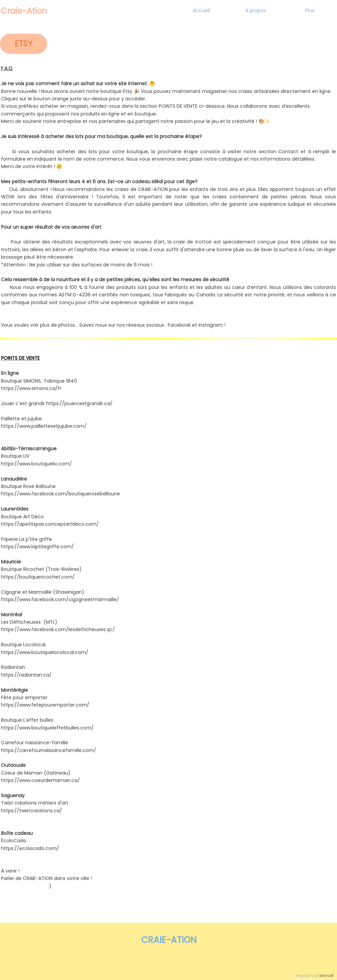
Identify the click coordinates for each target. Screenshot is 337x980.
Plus (310, 10)
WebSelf (326, 976)
